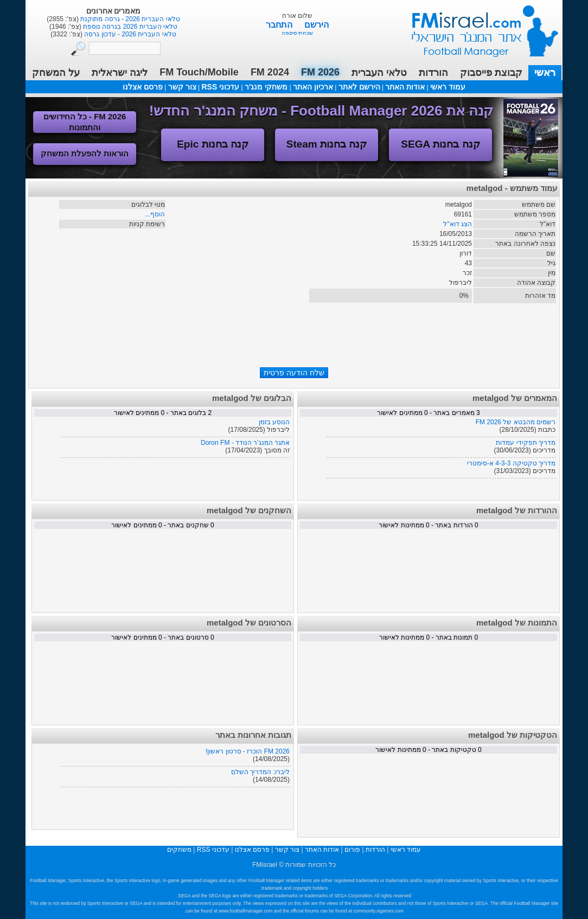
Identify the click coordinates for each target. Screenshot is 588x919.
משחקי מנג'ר (266, 87)
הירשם (317, 25)
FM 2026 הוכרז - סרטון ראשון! (248, 751)
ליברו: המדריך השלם (260, 772)
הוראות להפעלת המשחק (85, 153)
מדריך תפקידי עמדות (526, 443)
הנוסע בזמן (274, 422)
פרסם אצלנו (143, 87)
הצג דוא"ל (458, 224)
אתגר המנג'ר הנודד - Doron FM (245, 443)
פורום (352, 850)
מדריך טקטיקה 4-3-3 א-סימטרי (511, 463)
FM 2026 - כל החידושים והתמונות (85, 122)
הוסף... (155, 214)
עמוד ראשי (478, 27)
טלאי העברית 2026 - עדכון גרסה (129, 34)
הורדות (433, 73)
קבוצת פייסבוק (491, 73)
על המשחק (56, 73)
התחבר (280, 25)
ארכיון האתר (313, 87)
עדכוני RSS (220, 87)
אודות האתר (405, 87)
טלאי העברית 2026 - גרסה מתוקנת (129, 19)
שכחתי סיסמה (298, 33)
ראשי (545, 73)
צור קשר (182, 87)
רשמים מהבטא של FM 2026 (516, 422)
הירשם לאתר (359, 87)
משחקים (179, 850)
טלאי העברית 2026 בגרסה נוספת (129, 27)
